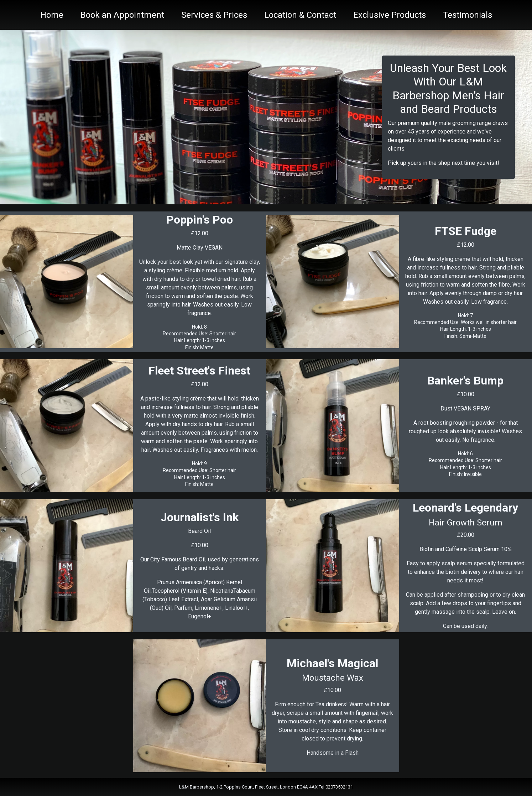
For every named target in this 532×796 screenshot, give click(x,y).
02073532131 (339, 787)
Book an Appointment (122, 15)
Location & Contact (300, 15)
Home (52, 15)
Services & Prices (214, 15)
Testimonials (468, 15)
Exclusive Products (390, 15)
